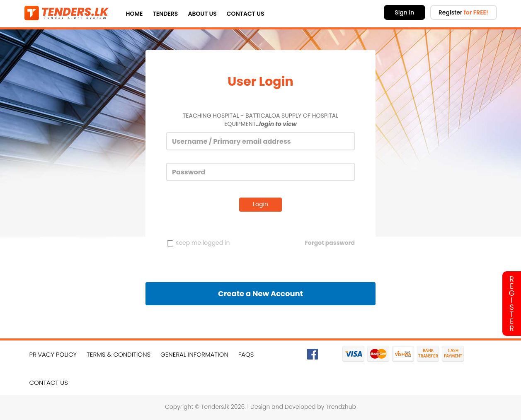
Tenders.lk (215, 407)
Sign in (404, 12)
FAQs (246, 354)
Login (260, 204)
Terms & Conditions (119, 354)
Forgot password (330, 243)
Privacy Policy (53, 354)
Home (134, 14)
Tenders (166, 14)
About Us (202, 14)
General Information (194, 354)
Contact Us (246, 14)
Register (463, 12)
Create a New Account (260, 293)
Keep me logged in (198, 243)
